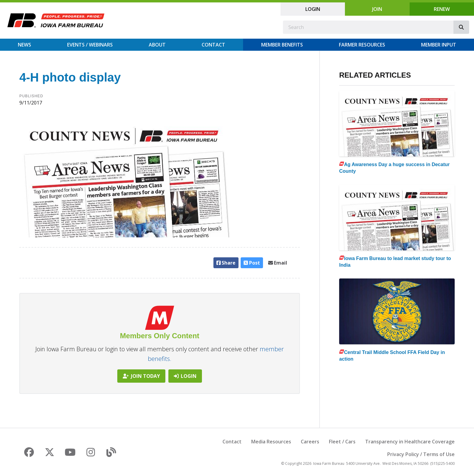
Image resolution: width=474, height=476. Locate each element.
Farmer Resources (362, 45)
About (157, 45)
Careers (310, 442)
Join (377, 9)
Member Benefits (282, 45)
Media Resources (271, 442)
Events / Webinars (90, 45)
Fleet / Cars (342, 442)
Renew (442, 9)
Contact (213, 45)
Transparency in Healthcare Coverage (410, 442)
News (24, 45)
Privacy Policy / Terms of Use (421, 454)
